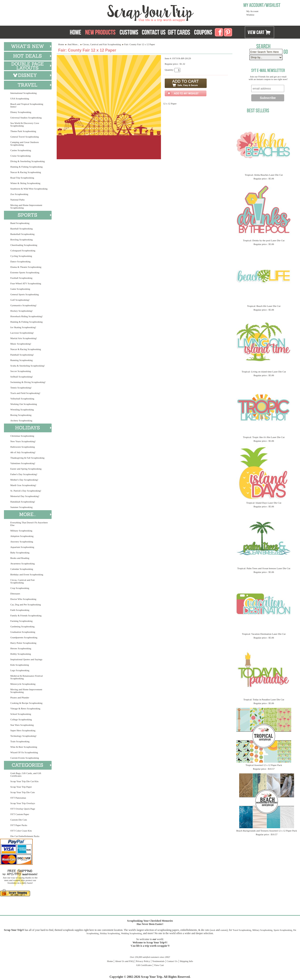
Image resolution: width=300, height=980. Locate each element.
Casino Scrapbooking (21, 150)
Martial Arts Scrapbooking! (24, 338)
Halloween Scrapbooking (23, 447)
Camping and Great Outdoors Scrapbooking (25, 143)
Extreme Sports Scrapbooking (25, 272)
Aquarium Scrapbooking (22, 547)
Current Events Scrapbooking (25, 758)
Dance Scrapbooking (20, 261)
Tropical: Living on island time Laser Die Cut (264, 372)
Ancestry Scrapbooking (22, 542)
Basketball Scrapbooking (22, 234)
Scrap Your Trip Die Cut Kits (24, 781)
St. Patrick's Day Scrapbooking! (26, 491)
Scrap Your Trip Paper (21, 787)
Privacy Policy (143, 961)
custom (223, 930)
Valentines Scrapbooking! (23, 463)
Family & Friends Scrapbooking (26, 615)
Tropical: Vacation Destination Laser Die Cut (264, 634)
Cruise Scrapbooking (21, 156)
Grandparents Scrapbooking (24, 637)
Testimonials (158, 961)
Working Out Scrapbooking (24, 404)
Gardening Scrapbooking (22, 626)
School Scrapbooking (21, 714)
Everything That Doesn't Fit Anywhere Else (29, 524)
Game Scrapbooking (20, 289)
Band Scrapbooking (20, 223)
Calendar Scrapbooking (22, 569)
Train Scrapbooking (20, 741)
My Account (252, 11)
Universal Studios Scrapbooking (26, 118)
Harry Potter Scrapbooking (23, 643)
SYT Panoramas (18, 798)
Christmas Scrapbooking (22, 436)
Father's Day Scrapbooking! (24, 474)
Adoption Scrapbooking (22, 536)
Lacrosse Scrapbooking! (22, 333)
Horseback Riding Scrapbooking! (26, 316)
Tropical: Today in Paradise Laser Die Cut (264, 699)
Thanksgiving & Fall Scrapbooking (27, 458)
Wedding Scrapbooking (131, 933)
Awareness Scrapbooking (23, 563)
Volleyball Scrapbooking (22, 399)
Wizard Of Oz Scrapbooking (24, 752)
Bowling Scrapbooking (22, 240)
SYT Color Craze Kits (21, 831)
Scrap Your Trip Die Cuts (23, 792)
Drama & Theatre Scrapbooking (26, 267)
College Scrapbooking (21, 719)
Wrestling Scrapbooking (22, 410)
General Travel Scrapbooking (25, 137)
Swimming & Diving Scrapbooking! (28, 382)
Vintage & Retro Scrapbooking (25, 708)
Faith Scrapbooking (20, 610)
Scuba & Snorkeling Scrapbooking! (28, 366)
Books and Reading (20, 558)
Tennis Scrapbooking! (21, 388)
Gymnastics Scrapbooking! (23, 305)
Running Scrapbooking (22, 360)
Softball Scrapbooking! (22, 377)
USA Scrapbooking (20, 98)
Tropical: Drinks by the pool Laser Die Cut (264, 240)
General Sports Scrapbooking (25, 294)
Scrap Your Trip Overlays (23, 803)
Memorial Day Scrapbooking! (25, 496)
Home (61, 44)
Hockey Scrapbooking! (22, 311)
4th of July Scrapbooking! (23, 452)
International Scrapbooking (23, 93)
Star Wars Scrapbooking (22, 725)
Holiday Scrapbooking (110, 933)
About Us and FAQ (124, 961)
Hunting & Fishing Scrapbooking (26, 167)
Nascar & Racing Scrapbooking (26, 172)
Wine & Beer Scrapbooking (24, 747)
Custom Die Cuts (19, 820)
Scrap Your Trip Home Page (121, 12)
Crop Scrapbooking (20, 588)
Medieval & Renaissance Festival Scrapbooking (27, 677)
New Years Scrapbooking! (23, 441)
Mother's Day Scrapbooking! (24, 480)
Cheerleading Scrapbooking (24, 245)
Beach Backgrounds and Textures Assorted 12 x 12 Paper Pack (267, 831)
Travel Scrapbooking (242, 930)
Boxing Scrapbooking (21, 415)
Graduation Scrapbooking (23, 632)
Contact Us (172, 961)
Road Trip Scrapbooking (22, 178)
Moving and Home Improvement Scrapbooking (26, 206)
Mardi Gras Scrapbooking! (23, 485)
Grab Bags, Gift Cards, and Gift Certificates (26, 774)
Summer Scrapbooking (21, 507)
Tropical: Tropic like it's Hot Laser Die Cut (264, 437)
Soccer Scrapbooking (21, 371)
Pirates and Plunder (20, 697)
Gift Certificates (144, 965)
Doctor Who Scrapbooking (23, 599)
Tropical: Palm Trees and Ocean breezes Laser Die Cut (264, 568)
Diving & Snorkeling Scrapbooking (28, 161)
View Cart (159, 965)
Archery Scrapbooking (21, 420)
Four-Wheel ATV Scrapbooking (26, 283)
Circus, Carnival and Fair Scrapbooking (23, 581)
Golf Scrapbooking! (20, 300)
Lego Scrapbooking (20, 670)
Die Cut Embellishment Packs (25, 836)
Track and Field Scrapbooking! (25, 393)
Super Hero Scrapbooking (23, 730)
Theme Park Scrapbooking (23, 131)
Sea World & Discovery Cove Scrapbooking (25, 124)
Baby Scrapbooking (20, 553)
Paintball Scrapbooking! (22, 355)
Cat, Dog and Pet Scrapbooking (26, 604)
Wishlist (250, 15)
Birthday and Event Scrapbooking (27, 574)
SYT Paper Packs (19, 825)
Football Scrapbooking (21, 278)
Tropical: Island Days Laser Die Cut (264, 503)
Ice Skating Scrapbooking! (23, 327)
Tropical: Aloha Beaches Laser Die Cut (264, 175)
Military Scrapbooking (21, 531)
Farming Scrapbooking (21, 621)
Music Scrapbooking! (21, 344)
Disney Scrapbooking (21, 112)
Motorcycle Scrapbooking (23, 684)
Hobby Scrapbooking (21, 654)
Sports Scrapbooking (283, 930)
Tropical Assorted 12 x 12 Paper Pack (264, 765)
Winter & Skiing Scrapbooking (25, 183)
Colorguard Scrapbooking (23, 250)
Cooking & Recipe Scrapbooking (26, 703)
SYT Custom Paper (20, 814)
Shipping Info (186, 961)
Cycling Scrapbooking (21, 256)
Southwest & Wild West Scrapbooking (29, 189)
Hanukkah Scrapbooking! (23, 502)
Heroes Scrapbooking (21, 648)
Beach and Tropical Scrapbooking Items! (27, 105)
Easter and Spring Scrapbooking (26, 469)
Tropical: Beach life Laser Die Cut (264, 306)
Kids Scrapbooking (20, 665)
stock (213, 930)
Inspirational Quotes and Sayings (26, 659)
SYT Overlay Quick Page (23, 809)
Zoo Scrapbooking (19, 194)
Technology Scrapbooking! (23, 736)
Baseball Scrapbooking (22, 229)
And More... (73, 44)
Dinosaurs (15, 594)
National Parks (17, 200)
